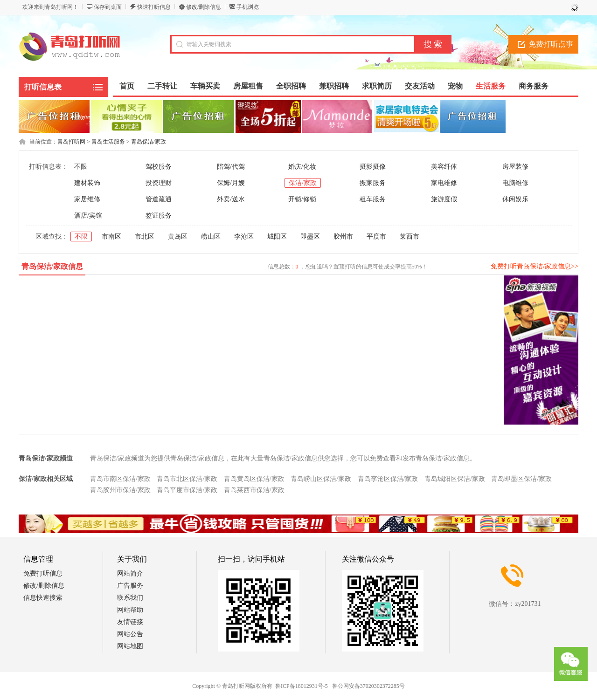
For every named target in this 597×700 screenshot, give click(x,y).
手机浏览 (248, 7)
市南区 (111, 237)
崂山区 (211, 237)
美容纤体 (444, 167)
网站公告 (130, 634)
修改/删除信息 (204, 7)
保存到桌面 (108, 7)
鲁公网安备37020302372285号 (368, 686)
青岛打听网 (71, 142)
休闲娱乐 (515, 199)
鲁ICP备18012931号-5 (302, 686)
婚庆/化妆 (302, 167)
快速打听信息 (154, 7)
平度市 (376, 237)
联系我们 (130, 598)
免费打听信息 (43, 573)
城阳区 (277, 237)
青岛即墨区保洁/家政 (521, 479)
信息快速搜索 (43, 598)
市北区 (145, 237)
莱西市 (410, 237)
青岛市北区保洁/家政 (187, 479)
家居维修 (87, 199)
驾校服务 (159, 167)
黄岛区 (178, 237)
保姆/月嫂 (231, 183)
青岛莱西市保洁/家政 (254, 490)
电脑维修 (515, 183)
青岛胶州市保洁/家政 (120, 490)
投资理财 (159, 183)
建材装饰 (87, 183)
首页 (127, 86)
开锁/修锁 (302, 199)
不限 (81, 167)
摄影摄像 (373, 167)
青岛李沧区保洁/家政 (388, 479)
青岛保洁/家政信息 (52, 266)
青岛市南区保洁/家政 (120, 479)
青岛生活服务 (108, 142)
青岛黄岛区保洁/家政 (254, 479)
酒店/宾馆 (88, 216)
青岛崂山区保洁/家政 (321, 479)
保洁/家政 (303, 183)
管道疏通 (159, 199)
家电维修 (444, 183)
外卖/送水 (231, 199)
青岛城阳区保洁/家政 (455, 479)
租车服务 (373, 199)
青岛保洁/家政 (149, 142)
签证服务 (159, 216)
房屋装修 (515, 167)
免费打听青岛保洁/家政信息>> (535, 266)
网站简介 (130, 573)
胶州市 (343, 237)
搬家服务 (373, 183)
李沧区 (244, 237)
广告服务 (130, 586)
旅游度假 (444, 199)
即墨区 (310, 237)
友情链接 (130, 622)
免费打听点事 (551, 44)
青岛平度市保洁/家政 (187, 490)
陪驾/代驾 (231, 167)
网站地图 (130, 646)
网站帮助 (130, 610)
